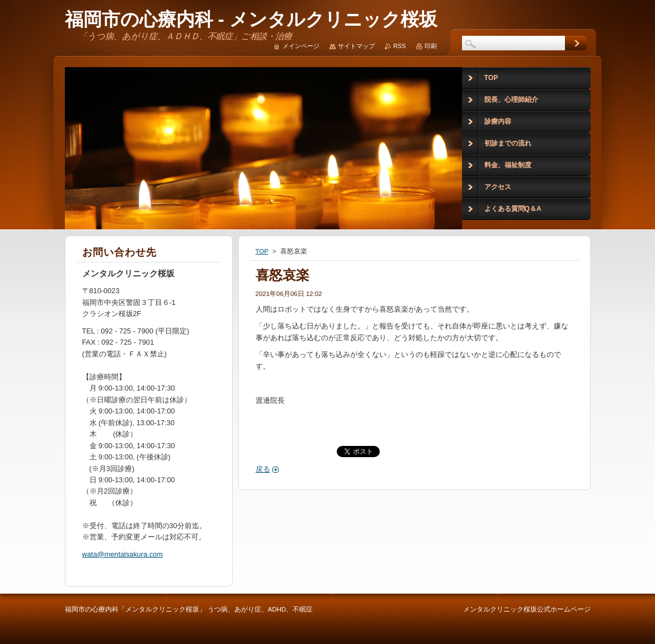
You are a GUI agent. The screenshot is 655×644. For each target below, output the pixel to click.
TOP (262, 251)
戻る (263, 469)
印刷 (431, 46)
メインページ (301, 46)
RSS (399, 46)
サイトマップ (356, 46)
